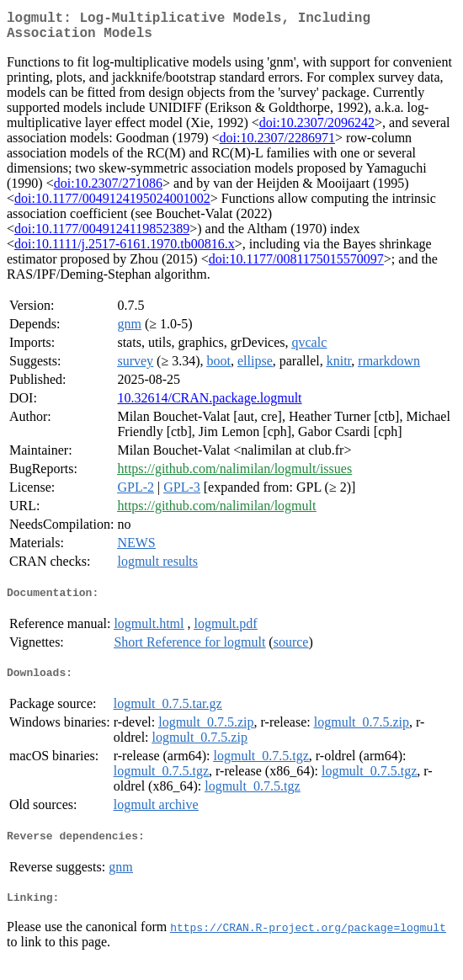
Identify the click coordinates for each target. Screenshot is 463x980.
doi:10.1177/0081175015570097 (296, 266)
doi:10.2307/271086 (108, 190)
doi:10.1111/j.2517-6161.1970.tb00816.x (125, 250)
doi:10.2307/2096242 (317, 129)
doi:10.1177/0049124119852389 (102, 235)
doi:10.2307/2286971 (277, 144)
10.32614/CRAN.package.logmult (209, 405)
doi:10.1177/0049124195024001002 (112, 205)
